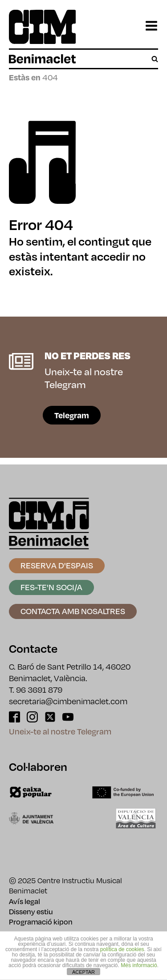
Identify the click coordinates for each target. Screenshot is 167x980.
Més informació (139, 965)
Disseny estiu (31, 911)
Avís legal (24, 901)
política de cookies (122, 949)
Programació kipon (41, 922)
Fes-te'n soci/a (51, 587)
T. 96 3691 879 (36, 689)
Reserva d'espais (57, 565)
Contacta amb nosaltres (73, 611)
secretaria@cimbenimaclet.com (68, 701)
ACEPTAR (83, 972)
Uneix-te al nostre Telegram (60, 731)
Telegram (72, 415)
